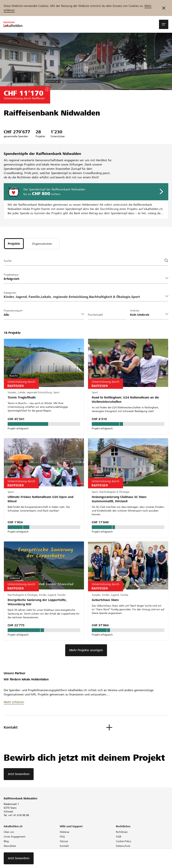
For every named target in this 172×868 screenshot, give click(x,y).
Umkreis (135, 311)
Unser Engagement (15, 837)
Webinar (65, 832)
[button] (164, 24)
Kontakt (64, 846)
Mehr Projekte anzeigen (86, 650)
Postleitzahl (95, 315)
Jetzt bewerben (19, 774)
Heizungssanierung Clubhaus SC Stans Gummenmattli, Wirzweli (119, 499)
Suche (8, 261)
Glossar (64, 841)
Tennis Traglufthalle (22, 397)
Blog (6, 841)
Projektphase (11, 275)
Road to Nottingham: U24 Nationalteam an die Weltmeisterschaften (125, 400)
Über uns (9, 832)
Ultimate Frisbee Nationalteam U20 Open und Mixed (40, 499)
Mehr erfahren (14, 702)
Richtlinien (122, 832)
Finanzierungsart (13, 311)
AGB (119, 837)
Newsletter (10, 846)
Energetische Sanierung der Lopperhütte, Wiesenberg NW (37, 602)
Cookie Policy (124, 841)
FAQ (62, 837)
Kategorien (10, 293)
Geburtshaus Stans (105, 600)
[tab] (14, 244)
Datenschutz (123, 846)
